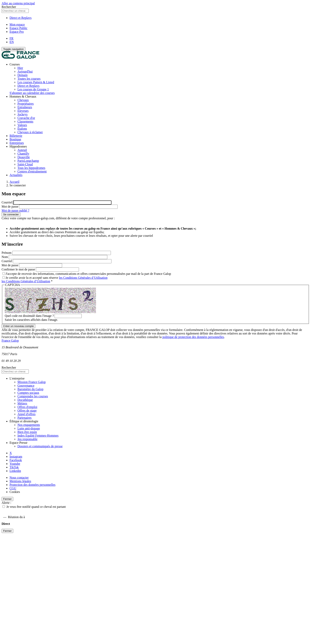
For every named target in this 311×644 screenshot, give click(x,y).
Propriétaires (26, 104)
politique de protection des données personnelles (193, 337)
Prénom (7, 253)
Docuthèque (25, 400)
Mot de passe (10, 207)
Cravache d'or (26, 118)
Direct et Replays (21, 18)
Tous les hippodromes (31, 168)
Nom (5, 257)
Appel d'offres (26, 414)
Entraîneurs (25, 107)
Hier (20, 68)
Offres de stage (27, 411)
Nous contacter (19, 478)
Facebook (16, 460)
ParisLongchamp (28, 161)
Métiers (22, 403)
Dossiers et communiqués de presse (40, 446)
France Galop (10, 341)
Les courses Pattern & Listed (36, 82)
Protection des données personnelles (33, 485)
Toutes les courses (29, 79)
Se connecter (11, 214)
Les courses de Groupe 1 (33, 89)
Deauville (24, 157)
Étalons (22, 129)
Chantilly (23, 154)
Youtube (15, 464)
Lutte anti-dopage (29, 428)
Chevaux (23, 100)
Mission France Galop (32, 382)
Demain (23, 75)
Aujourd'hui (25, 71)
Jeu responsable (27, 439)
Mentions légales (20, 481)
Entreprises (17, 143)
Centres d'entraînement (32, 171)
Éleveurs (23, 111)
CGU (13, 488)
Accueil (14, 182)
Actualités (16, 175)
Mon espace (17, 24)
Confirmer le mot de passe (18, 269)
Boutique (15, 139)
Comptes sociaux (28, 393)
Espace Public (18, 28)
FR (12, 38)
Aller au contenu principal (18, 3)
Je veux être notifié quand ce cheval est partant (36, 507)
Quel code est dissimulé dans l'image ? (29, 316)
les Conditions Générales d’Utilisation (83, 278)
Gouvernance (26, 386)
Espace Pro (17, 32)
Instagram (16, 457)
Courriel (7, 202)
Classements (25, 121)
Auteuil (22, 150)
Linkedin (15, 471)
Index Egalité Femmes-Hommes (38, 436)
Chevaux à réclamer (30, 132)
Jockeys (23, 114)
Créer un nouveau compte (18, 326)
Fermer (7, 499)
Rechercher (9, 7)
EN (12, 42)
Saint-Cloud (25, 164)
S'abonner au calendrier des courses (32, 93)
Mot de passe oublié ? (15, 210)
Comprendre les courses (33, 396)
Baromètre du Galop (30, 389)
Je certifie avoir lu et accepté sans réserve (55, 278)
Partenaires (24, 418)
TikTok (14, 467)
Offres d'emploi (27, 407)
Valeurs (22, 125)
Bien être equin (27, 432)
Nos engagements (29, 425)
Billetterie (16, 136)
